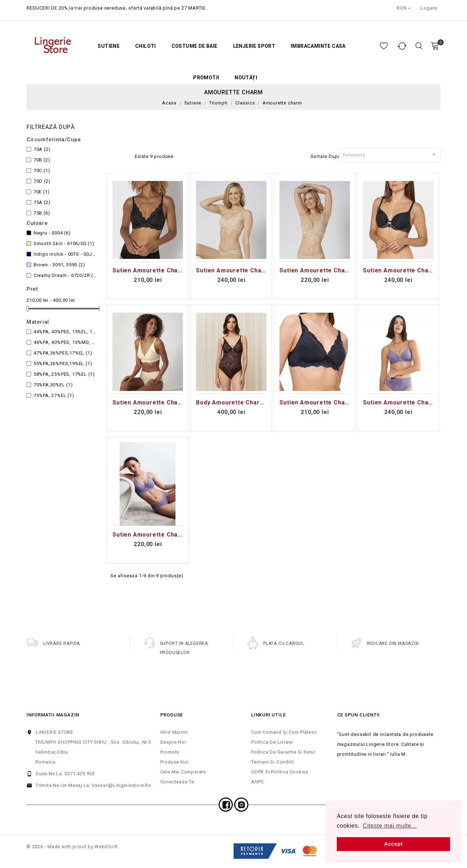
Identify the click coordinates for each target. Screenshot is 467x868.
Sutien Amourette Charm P (152, 270)
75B (42, 213)
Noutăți (246, 78)
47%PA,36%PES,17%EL (63, 353)
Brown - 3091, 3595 (59, 265)
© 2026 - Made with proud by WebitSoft (72, 847)
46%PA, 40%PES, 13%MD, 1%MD (65, 342)
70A (42, 149)
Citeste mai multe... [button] (390, 826)
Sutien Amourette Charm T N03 (158, 535)
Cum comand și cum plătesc (284, 732)
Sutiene (109, 46)
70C (42, 171)
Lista (126, 155)
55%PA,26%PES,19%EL (63, 364)
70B (42, 160)
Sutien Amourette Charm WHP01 (411, 270)
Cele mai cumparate (183, 772)
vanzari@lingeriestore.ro (122, 785)
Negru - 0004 (52, 233)
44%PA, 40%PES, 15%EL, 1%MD (65, 332)
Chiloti (146, 46)
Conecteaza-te (177, 782)
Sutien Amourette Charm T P (322, 402)
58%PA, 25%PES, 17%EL (64, 374)
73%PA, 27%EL (54, 395)
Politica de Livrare (272, 742)
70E (42, 192)
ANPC (258, 782)
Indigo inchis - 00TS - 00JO (65, 254)
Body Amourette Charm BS (235, 402)
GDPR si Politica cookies (280, 772)
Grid (114, 155)
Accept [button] (394, 844)
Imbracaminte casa (318, 46)
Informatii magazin (53, 715)
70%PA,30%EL (53, 385)
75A (42, 202)
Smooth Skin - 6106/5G (64, 243)
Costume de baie (195, 46)
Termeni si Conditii (273, 762)
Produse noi (174, 762)
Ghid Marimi (174, 732)
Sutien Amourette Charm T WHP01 (414, 402)
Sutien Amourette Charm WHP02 (244, 270)
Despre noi (173, 742)
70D (42, 181)
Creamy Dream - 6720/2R (65, 275)
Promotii (206, 78)
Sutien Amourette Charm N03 (155, 402)
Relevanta (391, 154)
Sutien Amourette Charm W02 (323, 270)
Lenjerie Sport (254, 46)
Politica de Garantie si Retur (283, 752)
